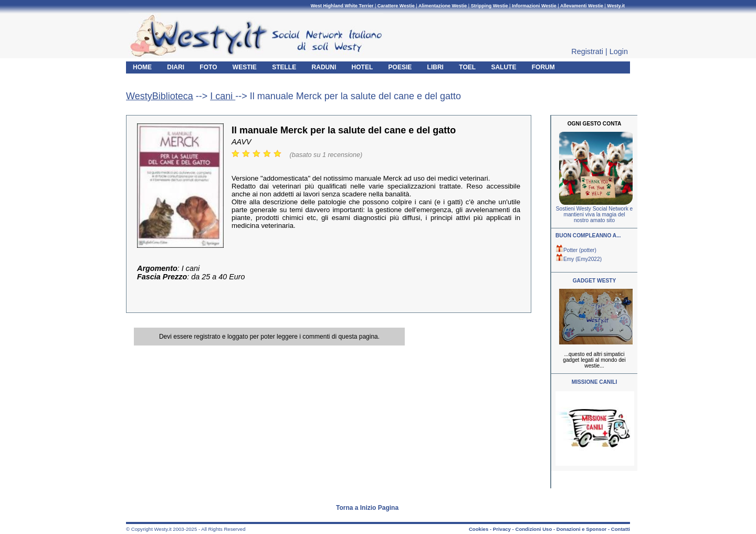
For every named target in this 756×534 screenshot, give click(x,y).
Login (619, 51)
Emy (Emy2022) (579, 259)
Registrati (587, 51)
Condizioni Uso (533, 529)
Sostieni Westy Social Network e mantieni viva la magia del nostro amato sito (594, 214)
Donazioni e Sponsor (581, 529)
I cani (223, 96)
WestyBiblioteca (160, 96)
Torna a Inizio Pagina (367, 508)
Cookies (479, 529)
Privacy (502, 529)
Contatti (621, 529)
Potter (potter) (576, 250)
